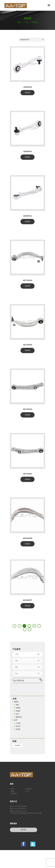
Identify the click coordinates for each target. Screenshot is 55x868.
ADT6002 (27, 409)
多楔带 (18, 729)
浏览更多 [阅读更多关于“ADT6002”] (27, 415)
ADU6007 (27, 600)
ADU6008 (27, 538)
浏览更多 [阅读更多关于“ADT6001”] (27, 479)
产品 (26, 23)
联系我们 (14, 794)
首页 (19, 23)
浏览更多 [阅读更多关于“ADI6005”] (27, 157)
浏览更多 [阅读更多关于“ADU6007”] (27, 606)
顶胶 (17, 705)
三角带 (18, 723)
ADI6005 (27, 151)
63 (34, 626)
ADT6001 (27, 474)
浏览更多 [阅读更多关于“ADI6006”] (27, 93)
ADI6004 (27, 216)
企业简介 (29, 789)
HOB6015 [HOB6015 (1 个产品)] (18, 746)
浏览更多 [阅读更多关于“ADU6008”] (27, 544)
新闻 (13, 791)
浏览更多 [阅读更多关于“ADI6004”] (27, 221)
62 (29, 626)
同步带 (18, 726)
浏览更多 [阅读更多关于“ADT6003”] (27, 350)
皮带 (16, 720)
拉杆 (17, 714)
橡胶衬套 (19, 717)
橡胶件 (16, 702)
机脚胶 (18, 708)
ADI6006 (28, 87)
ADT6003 (28, 345)
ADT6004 (28, 280)
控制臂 (18, 711)
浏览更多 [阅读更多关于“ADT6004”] (27, 286)
